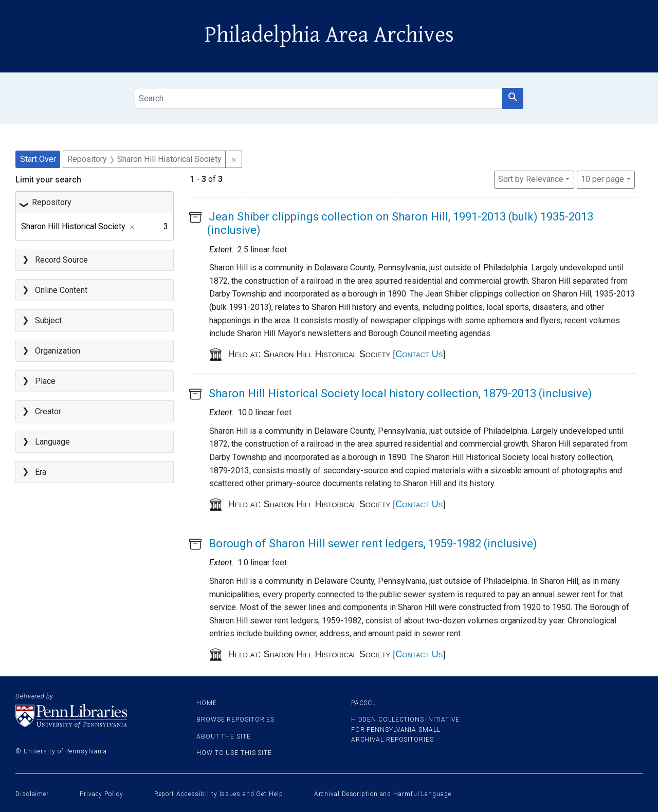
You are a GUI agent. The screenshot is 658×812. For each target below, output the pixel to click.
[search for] (319, 98)
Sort (531, 179)
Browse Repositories (235, 719)
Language (52, 442)
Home (207, 703)
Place (45, 381)
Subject (48, 320)
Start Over (38, 159)
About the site (224, 736)
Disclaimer (32, 794)
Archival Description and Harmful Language (383, 794)
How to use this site (234, 753)
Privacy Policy (102, 794)
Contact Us (419, 354)
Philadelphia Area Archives (329, 35)
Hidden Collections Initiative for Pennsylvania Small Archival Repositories (405, 729)
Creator (48, 411)
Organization (58, 351)
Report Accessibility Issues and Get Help (219, 794)
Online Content (61, 290)
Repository (52, 202)
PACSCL (363, 703)
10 (602, 178)
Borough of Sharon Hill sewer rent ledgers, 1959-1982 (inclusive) (373, 543)
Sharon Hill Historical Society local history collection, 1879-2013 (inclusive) (400, 393)
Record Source (61, 260)
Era (41, 472)
